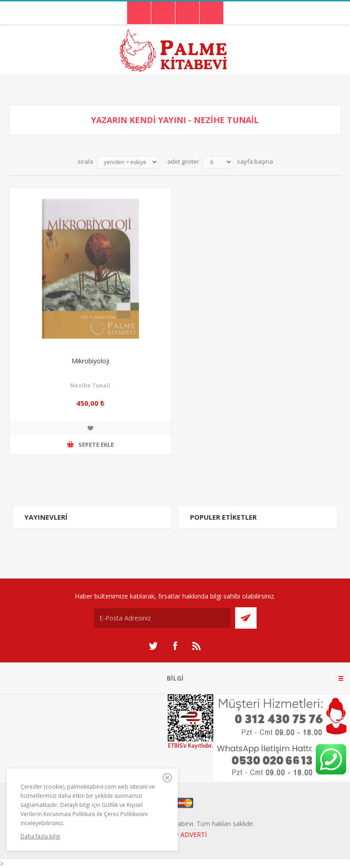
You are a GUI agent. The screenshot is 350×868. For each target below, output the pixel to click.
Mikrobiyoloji (90, 361)
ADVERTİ (194, 834)
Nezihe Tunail (90, 385)
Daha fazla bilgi (40, 836)
